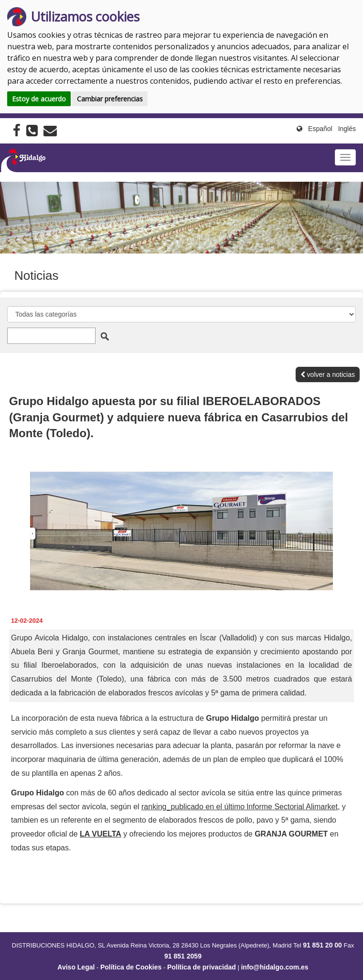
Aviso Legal (76, 967)
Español (320, 129)
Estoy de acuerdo (39, 99)
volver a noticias (328, 374)
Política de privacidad (202, 967)
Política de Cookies (131, 967)
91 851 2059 (183, 956)
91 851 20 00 (322, 945)
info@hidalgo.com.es (274, 967)
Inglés (347, 129)
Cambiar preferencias (110, 99)
